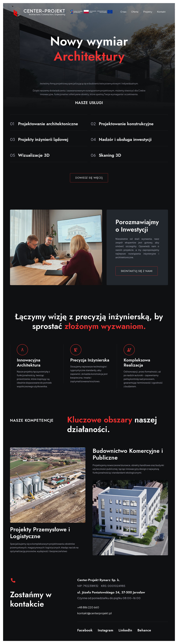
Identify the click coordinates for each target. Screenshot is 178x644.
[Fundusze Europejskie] (92, 12)
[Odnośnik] (17, 12)
